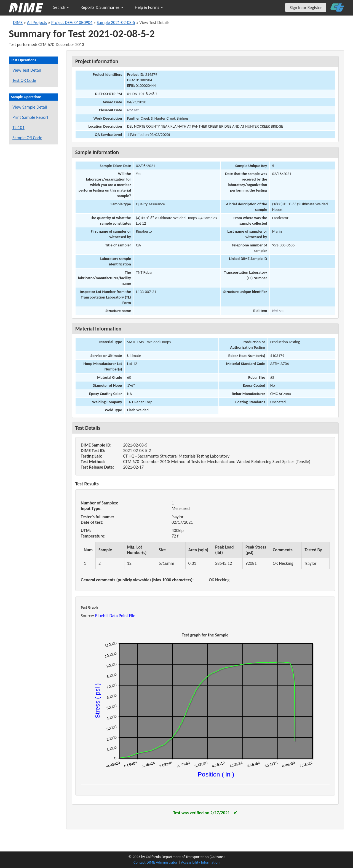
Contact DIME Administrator (156, 862)
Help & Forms (149, 7)
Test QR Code (24, 80)
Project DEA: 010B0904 (72, 22)
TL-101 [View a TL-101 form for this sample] (18, 127)
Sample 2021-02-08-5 (116, 22)
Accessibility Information (200, 862)
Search (61, 7)
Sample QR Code (27, 138)
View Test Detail (27, 70)
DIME (18, 22)
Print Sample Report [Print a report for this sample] (30, 117)
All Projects (37, 22)
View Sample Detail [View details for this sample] (30, 107)
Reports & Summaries (102, 7)
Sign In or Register (306, 8)
